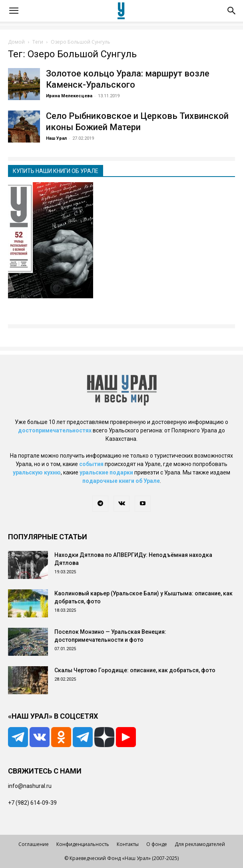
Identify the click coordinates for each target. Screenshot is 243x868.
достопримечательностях (55, 430)
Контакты (128, 844)
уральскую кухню (37, 472)
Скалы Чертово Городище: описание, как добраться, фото (135, 670)
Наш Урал (56, 138)
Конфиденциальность (83, 844)
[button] (14, 11)
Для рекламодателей (200, 844)
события (91, 464)
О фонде (157, 844)
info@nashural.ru (30, 786)
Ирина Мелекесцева (69, 96)
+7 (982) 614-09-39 (32, 803)
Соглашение (34, 844)
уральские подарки (106, 472)
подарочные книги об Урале (121, 481)
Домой (16, 42)
